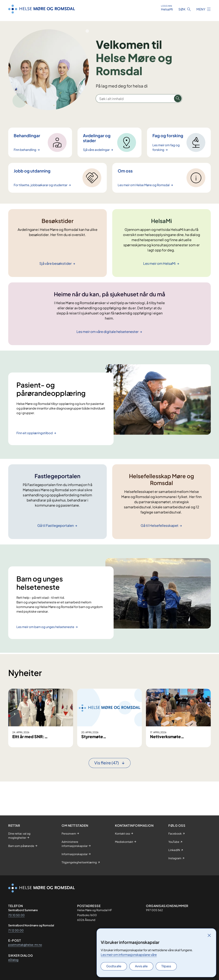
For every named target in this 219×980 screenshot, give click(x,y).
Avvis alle (141, 966)
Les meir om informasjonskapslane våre (129, 955)
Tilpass (166, 966)
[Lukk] (209, 935)
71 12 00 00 (16, 930)
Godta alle (114, 966)
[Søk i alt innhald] (178, 98)
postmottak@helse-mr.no (25, 945)
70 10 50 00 (16, 915)
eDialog (13, 960)
